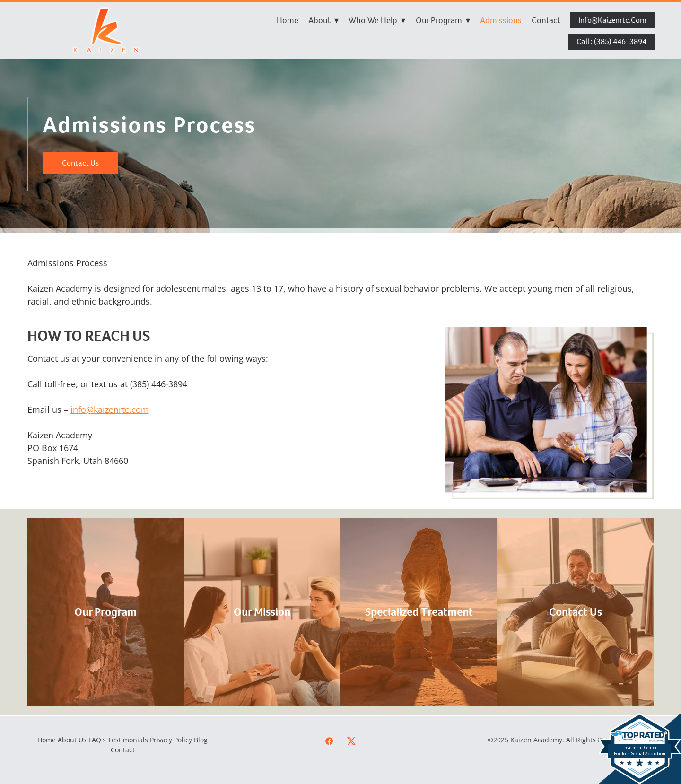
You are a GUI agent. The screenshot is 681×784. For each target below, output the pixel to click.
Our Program (443, 20)
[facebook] (329, 741)
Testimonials (128, 740)
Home (288, 20)
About (323, 20)
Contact (546, 20)
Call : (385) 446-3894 (611, 41)
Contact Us (80, 163)
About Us (72, 740)
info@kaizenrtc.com (612, 20)
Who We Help (377, 20)
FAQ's (97, 740)
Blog (201, 740)
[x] (352, 741)
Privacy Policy (171, 740)
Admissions (501, 20)
